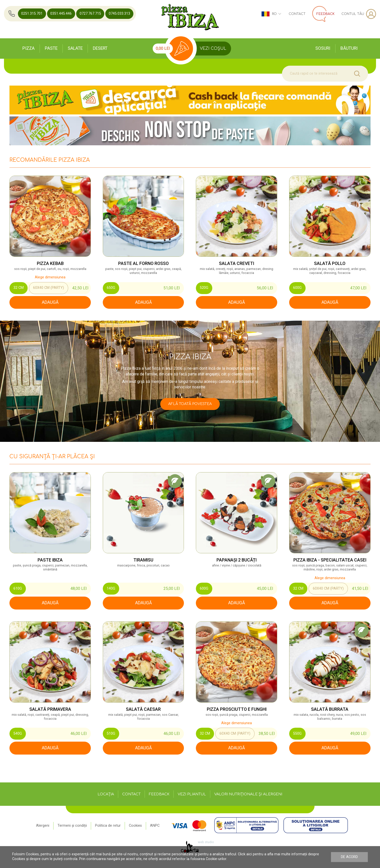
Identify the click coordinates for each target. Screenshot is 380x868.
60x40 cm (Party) (49, 288)
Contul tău (359, 14)
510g (111, 734)
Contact (297, 14)
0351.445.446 (61, 14)
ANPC (155, 826)
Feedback (159, 794)
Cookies (135, 826)
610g (18, 588)
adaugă (50, 302)
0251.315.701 (32, 14)
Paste (51, 48)
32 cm (19, 288)
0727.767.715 (90, 14)
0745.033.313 (119, 14)
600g (297, 288)
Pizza (28, 48)
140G (111, 588)
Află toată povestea (190, 404)
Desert (100, 48)
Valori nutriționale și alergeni (248, 794)
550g (297, 734)
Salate (75, 48)
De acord (349, 857)
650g (111, 288)
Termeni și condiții (72, 826)
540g (18, 734)
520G (204, 288)
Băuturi (349, 48)
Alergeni (43, 826)
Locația (106, 794)
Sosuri (323, 48)
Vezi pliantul (192, 794)
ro (271, 14)
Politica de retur (108, 826)
